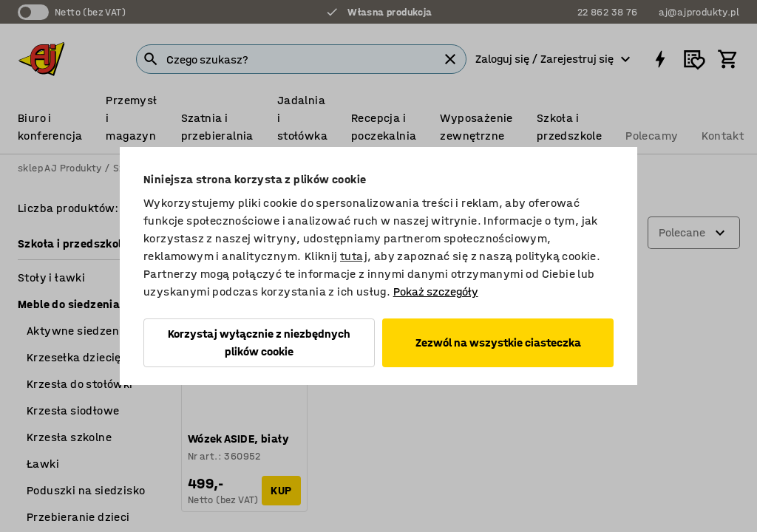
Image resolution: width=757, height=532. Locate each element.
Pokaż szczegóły (436, 291)
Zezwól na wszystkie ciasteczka (498, 342)
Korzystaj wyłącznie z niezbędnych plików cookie (259, 342)
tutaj (354, 256)
